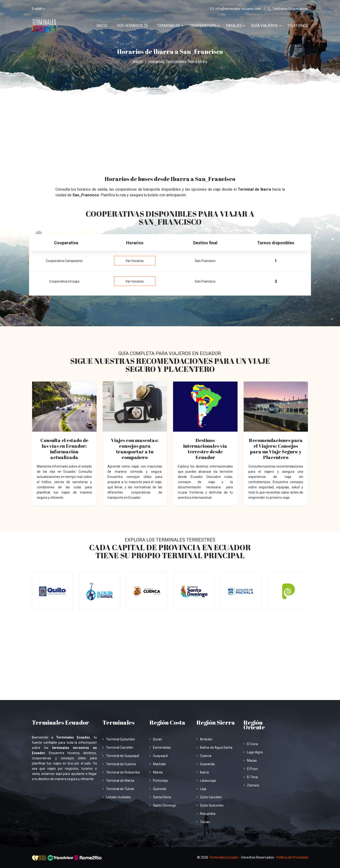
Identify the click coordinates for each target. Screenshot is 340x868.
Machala (158, 764)
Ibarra (203, 772)
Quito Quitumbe (210, 805)
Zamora (251, 785)
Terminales (169, 26)
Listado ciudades (117, 797)
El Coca (251, 744)
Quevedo (158, 789)
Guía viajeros (265, 26)
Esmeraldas (160, 748)
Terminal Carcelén (118, 748)
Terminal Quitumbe (119, 739)
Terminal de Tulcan (118, 789)
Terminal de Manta (118, 781)
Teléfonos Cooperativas (288, 9)
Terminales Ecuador (224, 857)
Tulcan (203, 822)
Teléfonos (298, 26)
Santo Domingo (163, 805)
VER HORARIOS (132, 26)
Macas (250, 761)
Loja (201, 789)
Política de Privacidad (292, 857)
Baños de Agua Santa (214, 748)
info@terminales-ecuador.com (236, 9)
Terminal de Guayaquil (121, 756)
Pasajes (234, 26)
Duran (156, 739)
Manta (156, 772)
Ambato (204, 739)
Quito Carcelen (209, 797)
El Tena (251, 777)
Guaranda (206, 764)
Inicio (102, 26)
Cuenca (204, 756)
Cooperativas (203, 26)
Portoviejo (159, 781)
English (37, 9)
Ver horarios (135, 261)
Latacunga (206, 781)
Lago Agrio (253, 752)
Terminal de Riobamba (121, 772)
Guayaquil (159, 756)
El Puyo (251, 769)
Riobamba (206, 814)
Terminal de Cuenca (119, 764)
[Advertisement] (170, 130)
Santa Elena (160, 797)
